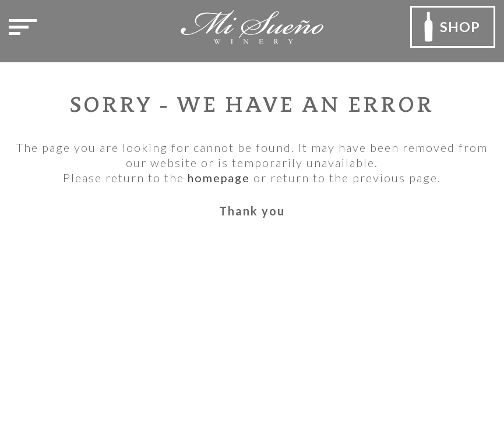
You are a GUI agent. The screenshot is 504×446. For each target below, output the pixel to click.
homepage (219, 178)
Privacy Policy (206, 300)
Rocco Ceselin (419, 403)
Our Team (195, 282)
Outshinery (404, 418)
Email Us (43, 384)
